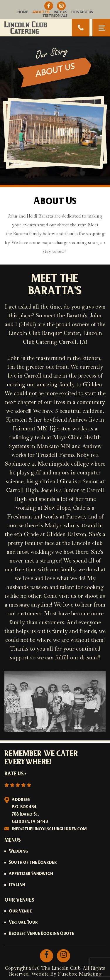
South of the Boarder (33, 863)
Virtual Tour (23, 923)
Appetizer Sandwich (31, 874)
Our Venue (20, 912)
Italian (17, 885)
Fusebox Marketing (80, 974)
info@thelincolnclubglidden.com (49, 829)
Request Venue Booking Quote (42, 934)
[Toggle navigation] (101, 28)
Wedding (18, 852)
